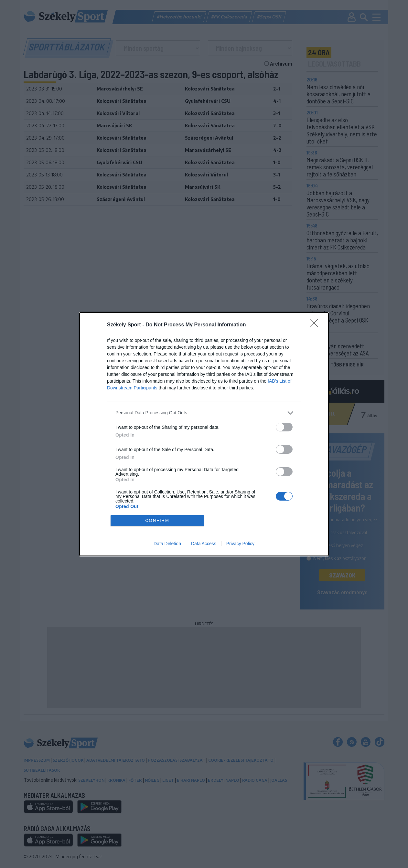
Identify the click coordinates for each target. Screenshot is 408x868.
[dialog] (204, 434)
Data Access (204, 544)
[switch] (284, 427)
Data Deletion (167, 544)
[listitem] (204, 413)
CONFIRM (157, 520)
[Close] (316, 325)
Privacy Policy (240, 544)
